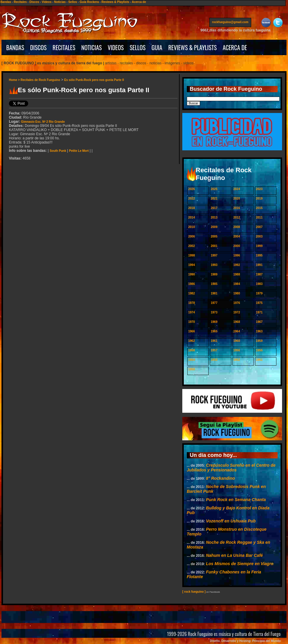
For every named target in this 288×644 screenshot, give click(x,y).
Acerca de (139, 2)
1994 (192, 265)
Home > (15, 80)
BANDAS (15, 47)
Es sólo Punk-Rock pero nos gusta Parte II (94, 80)
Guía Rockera (89, 2)
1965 (214, 331)
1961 (214, 341)
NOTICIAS (92, 47)
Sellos (73, 2)
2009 (214, 227)
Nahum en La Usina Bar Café (234, 555)
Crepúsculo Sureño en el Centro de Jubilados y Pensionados (231, 468)
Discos (34, 2)
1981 (214, 293)
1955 (259, 350)
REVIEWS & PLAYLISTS (193, 47)
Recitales (20, 2)
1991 (259, 265)
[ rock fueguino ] (194, 592)
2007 (259, 227)
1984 (237, 284)
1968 (237, 322)
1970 (192, 322)
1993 (214, 265)
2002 (192, 246)
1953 (214, 360)
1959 (259, 341)
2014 (192, 217)
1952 (237, 360)
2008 (237, 227)
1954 (192, 360)
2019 (259, 199)
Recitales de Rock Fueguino (40, 80)
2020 (237, 199)
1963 (259, 331)
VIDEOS (116, 47)
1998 (192, 255)
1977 (214, 303)
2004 (237, 236)
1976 (237, 303)
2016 (237, 208)
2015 (259, 208)
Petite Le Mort (79, 151)
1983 (259, 284)
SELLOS (138, 47)
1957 (214, 350)
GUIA (157, 47)
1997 (214, 255)
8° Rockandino (220, 478)
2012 (237, 217)
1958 (192, 350)
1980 (237, 293)
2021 (214, 199)
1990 (192, 274)
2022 (192, 199)
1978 (192, 303)
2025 (214, 189)
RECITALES (64, 47)
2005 (214, 236)
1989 (214, 274)
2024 (237, 189)
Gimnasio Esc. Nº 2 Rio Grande (43, 122)
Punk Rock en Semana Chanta (236, 500)
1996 (237, 255)
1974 (192, 312)
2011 (259, 217)
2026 (192, 189)
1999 (259, 246)
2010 (192, 227)
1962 (192, 341)
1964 (237, 331)
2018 (192, 208)
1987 (259, 274)
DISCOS (39, 47)
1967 (259, 322)
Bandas (6, 2)
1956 (237, 350)
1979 (259, 293)
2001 (214, 246)
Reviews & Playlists (115, 2)
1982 (192, 293)
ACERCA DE (235, 47)
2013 (214, 217)
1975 (259, 303)
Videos (47, 2)
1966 (192, 331)
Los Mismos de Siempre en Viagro (240, 564)
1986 (192, 284)
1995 (259, 255)
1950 (192, 369)
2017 (214, 208)
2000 (237, 246)
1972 (237, 312)
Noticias (60, 2)
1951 (259, 360)
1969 (214, 322)
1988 (237, 274)
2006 (192, 236)
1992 (237, 265)
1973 (214, 312)
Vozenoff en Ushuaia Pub (231, 521)
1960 (237, 341)
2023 (259, 189)
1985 (214, 284)
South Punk (58, 151)
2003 (259, 236)
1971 (259, 312)
